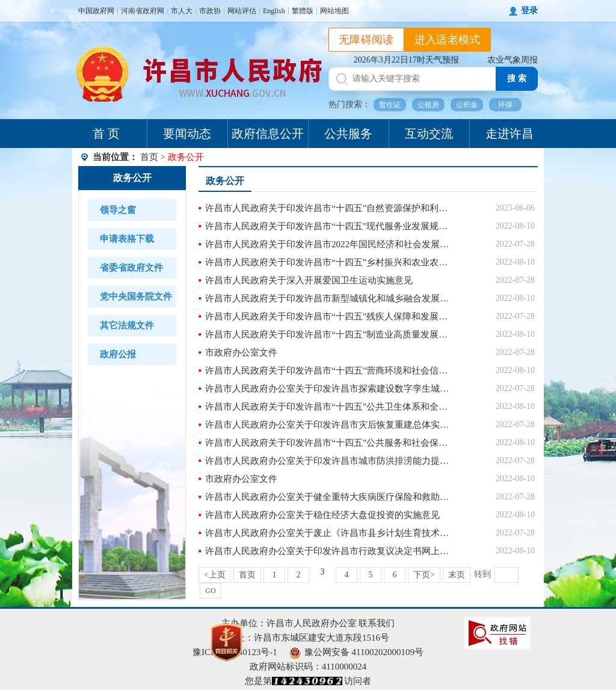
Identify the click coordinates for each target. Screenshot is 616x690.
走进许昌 (510, 134)
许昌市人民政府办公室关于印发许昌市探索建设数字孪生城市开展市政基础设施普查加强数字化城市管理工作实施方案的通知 (329, 389)
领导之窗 (118, 210)
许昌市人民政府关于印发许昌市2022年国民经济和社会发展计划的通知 (329, 244)
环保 (505, 105)
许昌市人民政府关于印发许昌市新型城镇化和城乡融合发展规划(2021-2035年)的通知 (329, 298)
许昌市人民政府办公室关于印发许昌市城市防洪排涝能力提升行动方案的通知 (329, 461)
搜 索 (517, 79)
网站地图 (334, 11)
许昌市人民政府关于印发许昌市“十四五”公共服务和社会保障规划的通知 (329, 443)
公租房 (428, 105)
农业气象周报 (513, 60)
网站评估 (242, 11)
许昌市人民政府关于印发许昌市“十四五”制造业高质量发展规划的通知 (329, 334)
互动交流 (429, 134)
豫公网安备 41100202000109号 (356, 652)
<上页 (215, 575)
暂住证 (390, 105)
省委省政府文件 (131, 268)
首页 (149, 157)
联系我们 (377, 623)
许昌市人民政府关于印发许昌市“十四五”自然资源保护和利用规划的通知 (329, 208)
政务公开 (132, 178)
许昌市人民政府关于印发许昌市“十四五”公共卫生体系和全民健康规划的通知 (329, 407)
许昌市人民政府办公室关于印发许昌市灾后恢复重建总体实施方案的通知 (329, 425)
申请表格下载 (127, 239)
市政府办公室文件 (241, 353)
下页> (424, 575)
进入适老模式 (448, 40)
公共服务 (348, 134)
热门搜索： (350, 104)
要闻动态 (187, 134)
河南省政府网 (143, 11)
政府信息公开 (268, 134)
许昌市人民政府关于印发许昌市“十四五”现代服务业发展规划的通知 (329, 226)
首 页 (106, 134)
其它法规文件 (127, 325)
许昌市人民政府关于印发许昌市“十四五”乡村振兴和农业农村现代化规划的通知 (329, 262)
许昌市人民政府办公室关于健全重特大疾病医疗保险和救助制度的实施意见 (329, 497)
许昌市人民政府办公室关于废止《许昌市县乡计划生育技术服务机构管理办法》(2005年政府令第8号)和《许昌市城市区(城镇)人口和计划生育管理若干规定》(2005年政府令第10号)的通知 (329, 533)
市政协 (210, 11)
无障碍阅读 (366, 40)
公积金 (467, 105)
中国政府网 (96, 11)
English (274, 11)
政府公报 (118, 354)
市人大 (182, 11)
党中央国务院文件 (136, 297)
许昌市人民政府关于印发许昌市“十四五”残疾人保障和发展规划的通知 (329, 316)
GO (210, 591)
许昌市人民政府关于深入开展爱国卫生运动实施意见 (309, 280)
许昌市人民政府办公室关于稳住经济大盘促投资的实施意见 (322, 515)
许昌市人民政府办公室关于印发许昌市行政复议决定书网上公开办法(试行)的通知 (329, 551)
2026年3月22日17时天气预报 (406, 60)
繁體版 (303, 11)
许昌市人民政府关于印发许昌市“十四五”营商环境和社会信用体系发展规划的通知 (329, 371)
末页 (457, 575)
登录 (529, 11)
